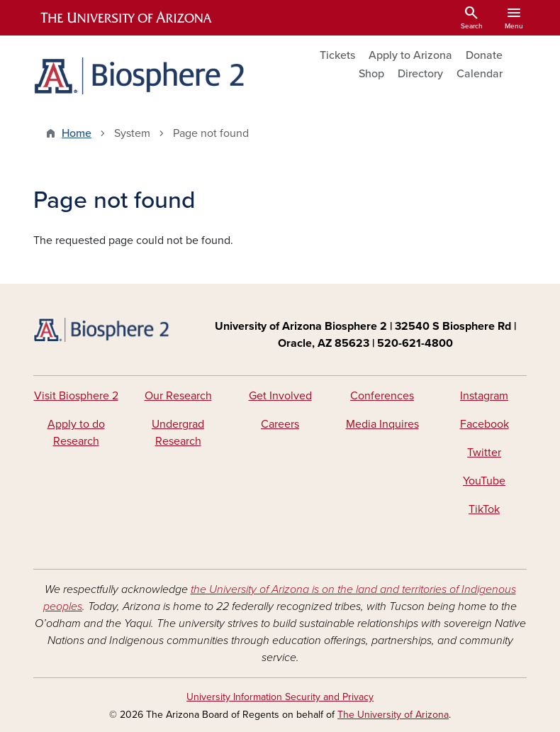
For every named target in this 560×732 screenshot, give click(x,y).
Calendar (480, 74)
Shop (371, 74)
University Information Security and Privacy (280, 697)
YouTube (484, 481)
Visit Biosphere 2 (76, 396)
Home (77, 133)
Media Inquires (382, 424)
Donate (484, 55)
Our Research (178, 396)
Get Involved (280, 396)
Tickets (337, 55)
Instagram (484, 396)
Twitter (484, 453)
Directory (420, 74)
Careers (280, 424)
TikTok (484, 509)
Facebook (485, 424)
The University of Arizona (393, 715)
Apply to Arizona (410, 55)
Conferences (382, 396)
